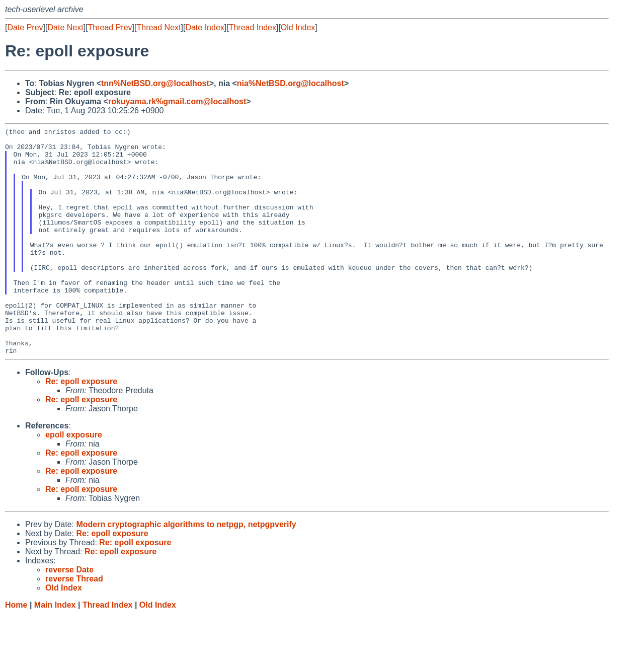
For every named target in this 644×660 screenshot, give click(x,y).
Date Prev (25, 27)
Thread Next (158, 27)
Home (16, 650)
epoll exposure (74, 480)
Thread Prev (110, 27)
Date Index (205, 27)
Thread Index (253, 27)
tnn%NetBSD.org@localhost (155, 83)
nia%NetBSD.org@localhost (291, 83)
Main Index (55, 650)
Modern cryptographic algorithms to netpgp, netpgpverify (186, 570)
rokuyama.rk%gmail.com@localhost (177, 101)
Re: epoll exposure (81, 427)
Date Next (65, 27)
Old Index (298, 27)
